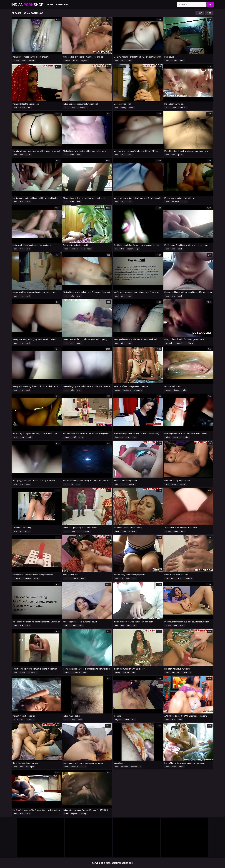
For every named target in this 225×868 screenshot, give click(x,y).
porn (28, 155)
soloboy (124, 767)
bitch (117, 531)
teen (175, 108)
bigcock (179, 343)
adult (127, 720)
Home (50, 5)
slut (124, 484)
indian (75, 61)
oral (83, 578)
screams (177, 437)
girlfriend (189, 343)
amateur (75, 249)
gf (138, 249)
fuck (29, 437)
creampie (82, 108)
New (209, 13)
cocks (67, 61)
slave (36, 578)
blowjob (169, 343)
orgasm (32, 61)
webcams (131, 626)
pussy (16, 61)
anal (129, 61)
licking (177, 390)
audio (186, 437)
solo (81, 626)
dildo (182, 626)
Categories (62, 5)
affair (168, 437)
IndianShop (27, 5)
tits (29, 108)
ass (134, 437)
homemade (86, 249)
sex (117, 61)
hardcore (127, 390)
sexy (24, 61)
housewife (176, 202)
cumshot (183, 108)
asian (175, 61)
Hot (200, 13)
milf (74, 437)
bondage (27, 578)
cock (131, 108)
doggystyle (120, 249)
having (83, 814)
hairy (176, 531)
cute (168, 108)
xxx (133, 720)
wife (123, 61)
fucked (132, 531)
